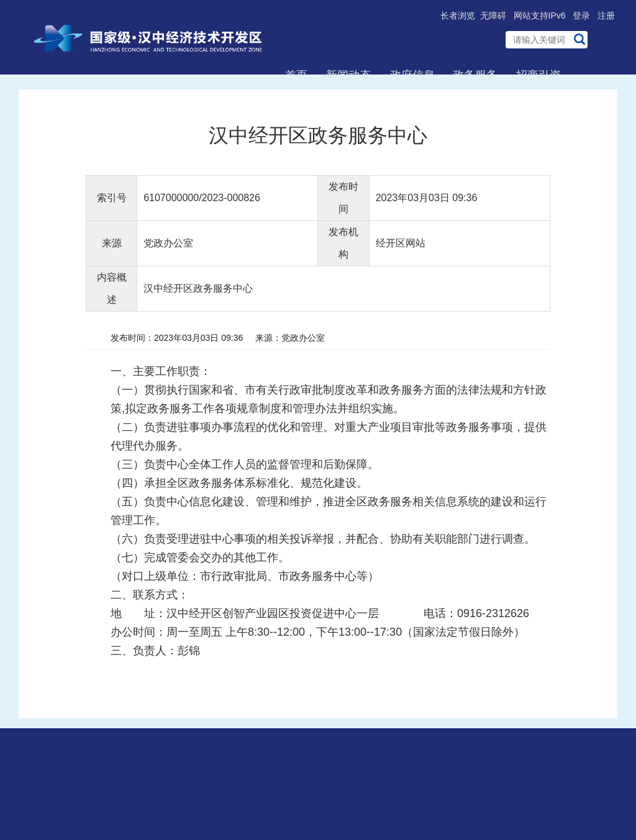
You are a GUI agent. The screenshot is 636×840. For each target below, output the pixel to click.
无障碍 (493, 16)
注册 (606, 16)
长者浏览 (458, 16)
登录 (581, 16)
